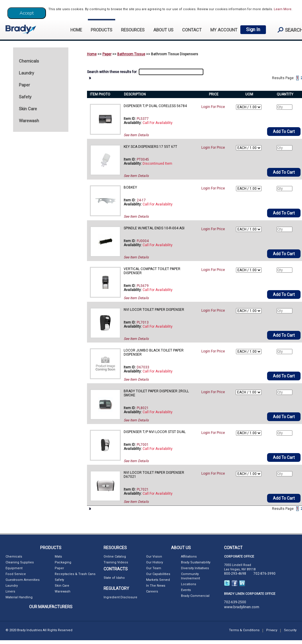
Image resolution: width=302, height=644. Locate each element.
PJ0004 (143, 241)
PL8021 (143, 408)
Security (290, 630)
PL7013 (143, 322)
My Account (224, 30)
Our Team (154, 568)
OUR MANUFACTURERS (51, 607)
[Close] (27, 13)
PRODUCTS (102, 30)
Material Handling (19, 597)
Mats (58, 557)
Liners (10, 591)
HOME (76, 30)
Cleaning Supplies (20, 562)
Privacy (272, 630)
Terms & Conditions (244, 630)
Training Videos (116, 562)
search (288, 30)
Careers (152, 591)
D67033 (143, 367)
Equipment (14, 568)
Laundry (12, 586)
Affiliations (189, 557)
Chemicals (14, 557)
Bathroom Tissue (131, 54)
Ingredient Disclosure (120, 597)
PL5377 (143, 119)
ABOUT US (163, 30)
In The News (156, 586)
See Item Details (136, 135)
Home (92, 54)
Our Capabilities (158, 574)
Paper (107, 54)
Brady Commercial (195, 596)
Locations (189, 584)
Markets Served (158, 580)
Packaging (63, 562)
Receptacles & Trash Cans (75, 574)
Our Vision (154, 557)
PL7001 (143, 445)
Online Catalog (115, 557)
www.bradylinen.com (242, 607)
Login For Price (213, 107)
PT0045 (143, 159)
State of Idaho (114, 578)
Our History (154, 562)
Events (186, 590)
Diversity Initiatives (195, 568)
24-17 (141, 200)
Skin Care (62, 586)
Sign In (253, 30)
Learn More (283, 9)
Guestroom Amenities (23, 580)
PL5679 (143, 286)
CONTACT (192, 30)
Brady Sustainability (196, 562)
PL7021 (143, 489)
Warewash (63, 591)
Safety (59, 580)
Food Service (16, 574)
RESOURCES (133, 30)
